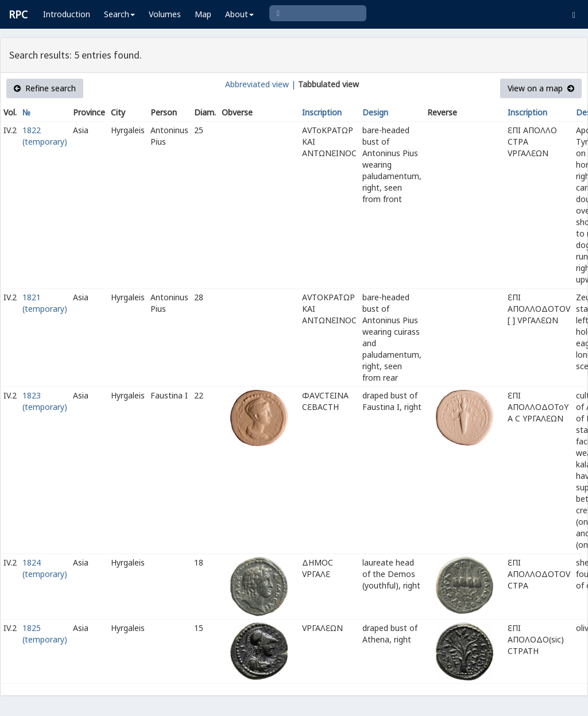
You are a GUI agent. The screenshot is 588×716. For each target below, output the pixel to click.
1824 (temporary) (45, 568)
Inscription (322, 112)
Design (375, 112)
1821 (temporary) (45, 303)
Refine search (45, 88)
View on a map (541, 88)
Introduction (67, 14)
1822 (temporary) (45, 136)
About (239, 14)
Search (119, 14)
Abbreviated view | (260, 84)
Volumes (165, 14)
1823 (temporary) (45, 401)
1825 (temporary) (45, 634)
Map (203, 14)
